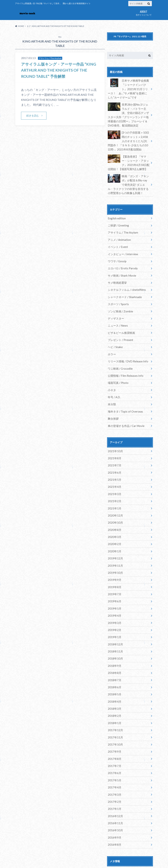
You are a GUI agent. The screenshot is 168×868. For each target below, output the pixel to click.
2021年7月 (114, 444)
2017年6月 (114, 733)
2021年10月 (115, 430)
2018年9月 (114, 632)
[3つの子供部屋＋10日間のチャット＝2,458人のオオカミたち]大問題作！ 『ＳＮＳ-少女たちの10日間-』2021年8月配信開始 (129, 137)
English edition (116, 211)
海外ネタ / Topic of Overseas (125, 392)
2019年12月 (115, 531)
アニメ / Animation (118, 231)
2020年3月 (114, 511)
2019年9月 (114, 551)
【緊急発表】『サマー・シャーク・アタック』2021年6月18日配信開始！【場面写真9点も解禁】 (129, 157)
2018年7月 (114, 645)
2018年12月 (115, 612)
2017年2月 (114, 760)
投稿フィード (115, 832)
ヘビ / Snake (115, 331)
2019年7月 (114, 565)
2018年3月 (114, 672)
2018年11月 (115, 618)
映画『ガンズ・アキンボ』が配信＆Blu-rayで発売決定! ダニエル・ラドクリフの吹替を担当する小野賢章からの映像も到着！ (128, 178)
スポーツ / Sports (118, 291)
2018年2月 (114, 679)
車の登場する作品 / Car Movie (125, 405)
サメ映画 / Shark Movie (121, 264)
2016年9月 (114, 793)
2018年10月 (115, 625)
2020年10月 (115, 498)
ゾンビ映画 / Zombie (119, 298)
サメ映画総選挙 (117, 271)
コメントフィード (117, 838)
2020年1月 (114, 524)
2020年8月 (114, 504)
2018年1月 (114, 686)
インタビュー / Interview (122, 244)
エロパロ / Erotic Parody (122, 258)
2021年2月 (114, 477)
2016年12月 (115, 773)
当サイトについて (144, 13)
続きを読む (33, 116)
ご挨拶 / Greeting (118, 217)
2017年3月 (114, 753)
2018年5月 (114, 659)
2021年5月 (114, 457)
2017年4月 (114, 746)
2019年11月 (115, 538)
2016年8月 (114, 800)
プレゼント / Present (120, 325)
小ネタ (112, 372)
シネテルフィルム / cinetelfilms (125, 278)
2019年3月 (114, 591)
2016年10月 (115, 786)
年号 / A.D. (114, 378)
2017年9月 (114, 713)
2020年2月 (114, 518)
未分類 (112, 385)
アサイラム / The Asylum (122, 224)
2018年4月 (114, 665)
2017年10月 (115, 706)
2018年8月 (114, 639)
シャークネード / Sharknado (124, 284)
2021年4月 (114, 464)
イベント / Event (117, 237)
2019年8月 (114, 558)
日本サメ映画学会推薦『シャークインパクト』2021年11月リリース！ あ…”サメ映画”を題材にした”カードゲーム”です (129, 88)
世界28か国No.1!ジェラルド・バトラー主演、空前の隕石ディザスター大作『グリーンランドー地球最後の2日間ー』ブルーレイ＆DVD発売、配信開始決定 (129, 112)
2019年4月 (114, 585)
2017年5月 (114, 739)
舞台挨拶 (113, 399)
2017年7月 (114, 726)
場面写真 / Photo (118, 365)
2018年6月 (114, 652)
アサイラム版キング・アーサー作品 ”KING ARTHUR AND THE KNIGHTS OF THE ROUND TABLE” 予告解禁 (57, 70)
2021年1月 (114, 484)
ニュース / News (117, 311)
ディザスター (115, 305)
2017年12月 (115, 692)
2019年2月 (114, 598)
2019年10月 (115, 545)
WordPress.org (116, 844)
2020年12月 (115, 491)
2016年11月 (115, 780)
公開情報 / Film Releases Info (124, 358)
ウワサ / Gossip (117, 251)
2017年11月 (115, 699)
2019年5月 (114, 578)
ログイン (112, 826)
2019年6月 (114, 571)
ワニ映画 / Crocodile (120, 352)
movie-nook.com (124, 859)
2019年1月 (114, 605)
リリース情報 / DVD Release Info (127, 345)
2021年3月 (114, 471)
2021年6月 (114, 450)
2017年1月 (114, 766)
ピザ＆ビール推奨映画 (120, 318)
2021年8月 (114, 437)
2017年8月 (114, 719)
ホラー (112, 338)
